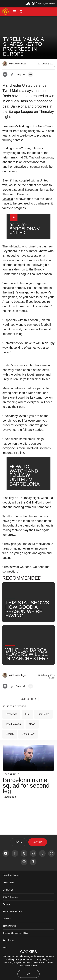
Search (10, 751)
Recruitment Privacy (12, 929)
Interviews (11, 731)
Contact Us (8, 907)
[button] (15, 12)
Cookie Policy (30, 966)
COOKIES (28, 952)
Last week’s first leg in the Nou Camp (28, 126)
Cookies (7, 936)
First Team (43, 731)
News (32, 741)
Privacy (6, 921)
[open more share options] (31, 74)
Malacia (8, 199)
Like (27, 731)
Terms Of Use (9, 943)
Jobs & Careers (10, 914)
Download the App (12, 893)
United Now (28, 751)
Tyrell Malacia (13, 741)
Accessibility (9, 900)
